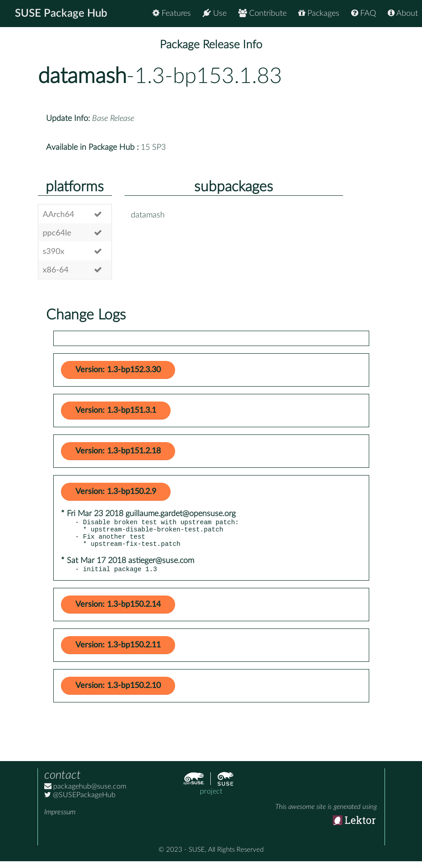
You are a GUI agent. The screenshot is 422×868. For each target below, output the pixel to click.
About (403, 13)
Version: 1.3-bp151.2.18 (118, 451)
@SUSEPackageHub (80, 802)
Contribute (262, 13)
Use (215, 13)
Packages (319, 13)
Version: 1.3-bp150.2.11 (118, 652)
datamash (82, 76)
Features (172, 13)
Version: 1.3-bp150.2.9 (116, 492)
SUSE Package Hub (61, 14)
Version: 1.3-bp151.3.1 (116, 411)
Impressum (60, 819)
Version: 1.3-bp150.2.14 (118, 611)
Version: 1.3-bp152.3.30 (118, 370)
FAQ (364, 13)
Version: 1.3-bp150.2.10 (118, 693)
